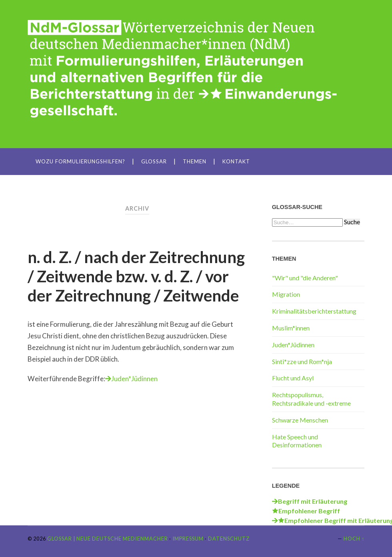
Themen (195, 161)
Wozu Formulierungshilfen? (80, 161)
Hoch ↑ (354, 539)
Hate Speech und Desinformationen (297, 441)
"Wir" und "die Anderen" (305, 278)
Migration (286, 294)
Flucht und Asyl (293, 378)
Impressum (188, 539)
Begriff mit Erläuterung (313, 501)
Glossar (154, 161)
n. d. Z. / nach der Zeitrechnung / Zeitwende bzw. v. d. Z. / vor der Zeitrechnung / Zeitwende (136, 276)
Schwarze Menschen (300, 420)
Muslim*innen (291, 328)
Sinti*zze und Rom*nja (302, 361)
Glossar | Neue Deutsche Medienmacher (108, 539)
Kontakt (236, 161)
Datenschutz (229, 539)
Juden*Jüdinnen (134, 379)
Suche (352, 222)
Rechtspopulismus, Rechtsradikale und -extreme (311, 399)
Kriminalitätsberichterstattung (314, 311)
